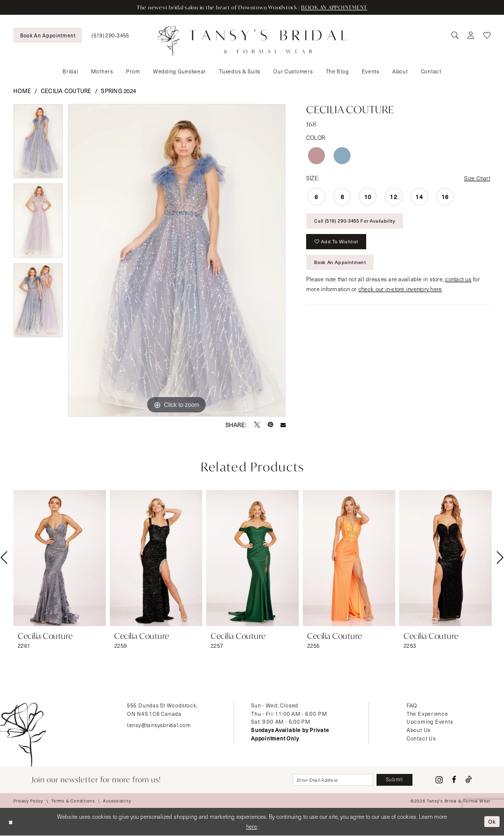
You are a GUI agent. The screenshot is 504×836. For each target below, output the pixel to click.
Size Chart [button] (477, 179)
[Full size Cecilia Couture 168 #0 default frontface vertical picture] (177, 261)
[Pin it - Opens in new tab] (270, 425)
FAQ (412, 705)
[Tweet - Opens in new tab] (257, 425)
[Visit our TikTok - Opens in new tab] (469, 780)
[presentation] (60, 558)
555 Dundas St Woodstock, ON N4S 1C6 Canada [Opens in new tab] (162, 709)
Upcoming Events (430, 722)
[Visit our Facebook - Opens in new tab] (454, 780)
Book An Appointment (342, 265)
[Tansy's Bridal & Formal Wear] (252, 41)
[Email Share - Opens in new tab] (283, 425)
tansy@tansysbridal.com (159, 725)
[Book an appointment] (47, 35)
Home (22, 91)
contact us (458, 282)
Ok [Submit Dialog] (492, 822)
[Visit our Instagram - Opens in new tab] (439, 781)
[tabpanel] (38, 144)
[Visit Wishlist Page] (487, 35)
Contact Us (421, 739)
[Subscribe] (394, 780)
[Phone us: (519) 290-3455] (110, 35)
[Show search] (455, 35)
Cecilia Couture (66, 91)
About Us (419, 730)
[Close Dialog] (11, 822)
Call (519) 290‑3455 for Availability (359, 222)
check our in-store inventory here (400, 292)
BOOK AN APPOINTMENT (336, 7)
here (252, 827)
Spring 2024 (118, 91)
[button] (471, 35)
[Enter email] (329, 780)
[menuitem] (47, 35)
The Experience (427, 714)
